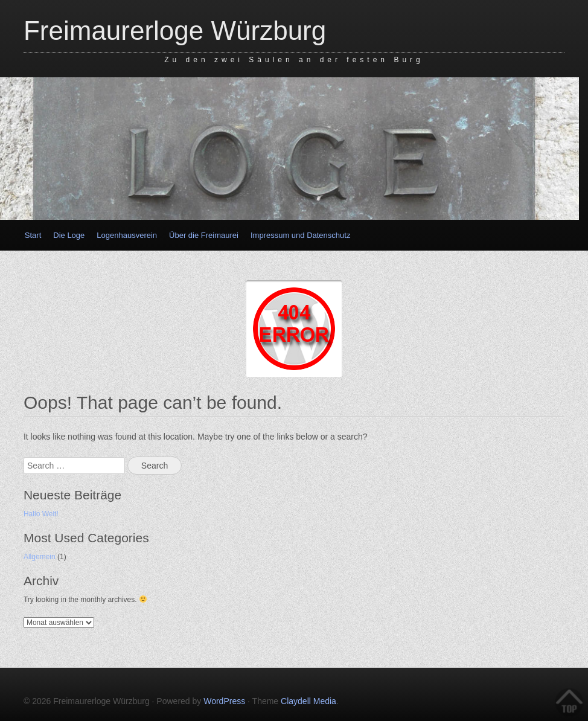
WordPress (224, 701)
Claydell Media (308, 701)
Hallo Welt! (41, 514)
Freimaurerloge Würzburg (175, 30)
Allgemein (40, 557)
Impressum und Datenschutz (300, 235)
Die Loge (69, 235)
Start (33, 235)
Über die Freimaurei (204, 235)
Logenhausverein (127, 235)
